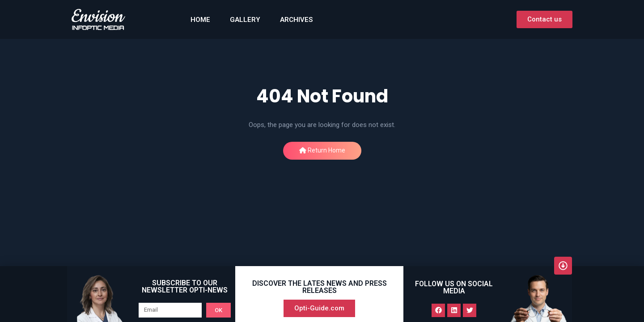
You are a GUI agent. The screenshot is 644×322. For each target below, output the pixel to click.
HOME (200, 20)
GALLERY (245, 20)
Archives (296, 20)
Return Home (322, 150)
